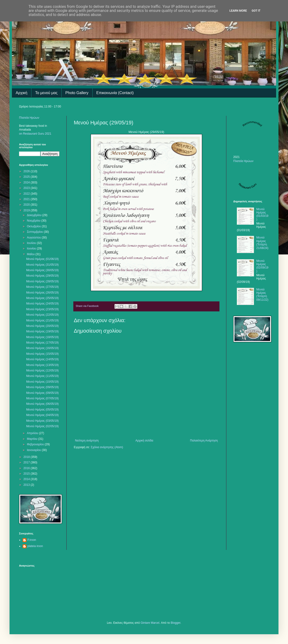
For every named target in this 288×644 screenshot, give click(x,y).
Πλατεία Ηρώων (29, 118)
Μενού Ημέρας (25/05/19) (42, 298)
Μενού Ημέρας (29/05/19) (42, 276)
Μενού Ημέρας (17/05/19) (42, 343)
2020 (27, 205)
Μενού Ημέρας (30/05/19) (42, 270)
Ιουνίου (32, 248)
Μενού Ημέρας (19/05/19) (42, 331)
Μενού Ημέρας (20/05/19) (42, 326)
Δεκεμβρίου (35, 215)
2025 (27, 177)
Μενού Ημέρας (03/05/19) (42, 421)
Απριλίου (33, 433)
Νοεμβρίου (34, 221)
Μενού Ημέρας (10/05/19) (42, 382)
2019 (27, 210)
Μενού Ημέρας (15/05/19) (42, 354)
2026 (27, 171)
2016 (27, 468)
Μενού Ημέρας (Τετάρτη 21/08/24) (262, 243)
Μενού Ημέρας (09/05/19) (42, 387)
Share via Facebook (87, 306)
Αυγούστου (34, 238)
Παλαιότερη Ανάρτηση (204, 441)
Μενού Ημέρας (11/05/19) (42, 376)
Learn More (238, 11)
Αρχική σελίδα (144, 441)
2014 (27, 479)
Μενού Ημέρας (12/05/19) (42, 370)
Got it (256, 11)
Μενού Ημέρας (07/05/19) (42, 398)
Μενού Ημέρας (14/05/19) (42, 359)
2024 (27, 183)
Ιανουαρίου (34, 450)
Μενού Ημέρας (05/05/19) (42, 410)
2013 (27, 485)
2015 (27, 474)
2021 (27, 199)
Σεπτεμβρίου (35, 232)
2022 (27, 194)
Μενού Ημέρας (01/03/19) (262, 214)
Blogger (176, 623)
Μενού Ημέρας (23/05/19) (42, 309)
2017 (27, 462)
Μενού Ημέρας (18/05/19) (42, 337)
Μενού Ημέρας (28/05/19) (42, 281)
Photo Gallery (77, 93)
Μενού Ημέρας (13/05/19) (42, 365)
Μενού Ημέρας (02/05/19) (42, 426)
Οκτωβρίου (34, 226)
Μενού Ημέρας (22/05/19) (42, 315)
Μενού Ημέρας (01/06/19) (42, 259)
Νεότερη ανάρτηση (87, 441)
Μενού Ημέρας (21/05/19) (42, 320)
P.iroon (32, 540)
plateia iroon (35, 546)
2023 (27, 188)
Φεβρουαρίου (36, 444)
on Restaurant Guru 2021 (35, 134)
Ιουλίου (32, 243)
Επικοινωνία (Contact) (115, 93)
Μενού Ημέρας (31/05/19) (42, 265)
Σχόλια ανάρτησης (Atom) (107, 447)
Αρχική (22, 93)
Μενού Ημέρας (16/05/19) (42, 348)
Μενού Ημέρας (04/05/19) (42, 415)
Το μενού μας (46, 93)
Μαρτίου (33, 439)
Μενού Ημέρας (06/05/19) (42, 404)
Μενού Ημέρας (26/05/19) (42, 293)
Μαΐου (31, 254)
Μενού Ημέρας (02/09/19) (262, 266)
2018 (27, 457)
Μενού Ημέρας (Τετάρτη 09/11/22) (262, 295)
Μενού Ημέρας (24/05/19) (42, 304)
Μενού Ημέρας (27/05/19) (42, 287)
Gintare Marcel (150, 623)
